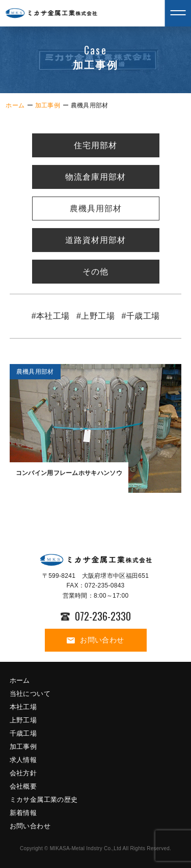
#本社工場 (51, 316)
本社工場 (23, 707)
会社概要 (23, 786)
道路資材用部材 (95, 241)
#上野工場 (95, 316)
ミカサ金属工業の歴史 (44, 800)
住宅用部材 (95, 146)
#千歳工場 (140, 316)
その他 (95, 272)
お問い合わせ (95, 640)
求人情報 (23, 760)
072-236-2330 (96, 616)
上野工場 (23, 720)
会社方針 (23, 773)
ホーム (15, 105)
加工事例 (48, 105)
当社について (30, 694)
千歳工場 (23, 733)
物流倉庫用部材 (95, 177)
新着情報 (23, 813)
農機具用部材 (96, 209)
